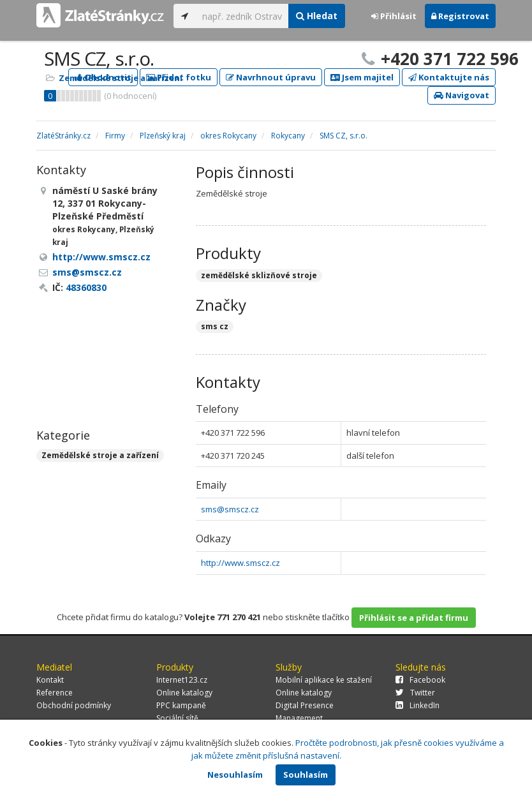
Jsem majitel (362, 77)
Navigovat (462, 95)
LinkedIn (417, 705)
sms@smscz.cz (230, 509)
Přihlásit (394, 16)
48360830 (86, 287)
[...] (242, 16)
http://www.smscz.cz (240, 563)
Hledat (317, 16)
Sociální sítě (177, 718)
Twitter (415, 693)
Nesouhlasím (235, 775)
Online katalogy (184, 693)
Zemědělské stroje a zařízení (121, 78)
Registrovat (460, 16)
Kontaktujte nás (449, 77)
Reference (55, 693)
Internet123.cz (182, 680)
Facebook (420, 680)
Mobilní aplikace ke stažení (324, 680)
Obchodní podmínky (74, 705)
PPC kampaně (181, 705)
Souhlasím (306, 775)
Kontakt (50, 680)
